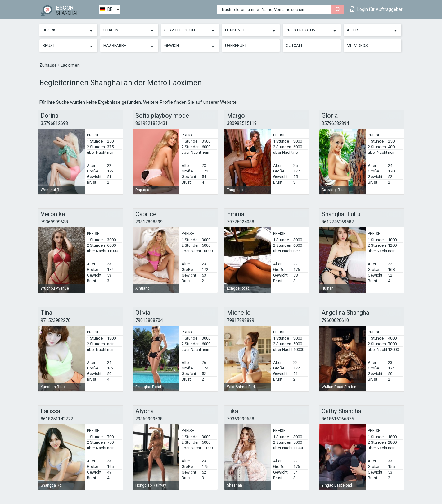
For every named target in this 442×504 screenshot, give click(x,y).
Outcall (295, 46)
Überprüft (236, 46)
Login (376, 9)
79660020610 (335, 320)
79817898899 (149, 222)
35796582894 (335, 123)
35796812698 (54, 123)
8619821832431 (151, 123)
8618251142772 (57, 419)
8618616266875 (338, 419)
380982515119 (242, 123)
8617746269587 (338, 222)
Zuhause (49, 65)
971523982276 (56, 320)
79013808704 (149, 320)
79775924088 (241, 222)
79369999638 (54, 222)
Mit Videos (357, 46)
